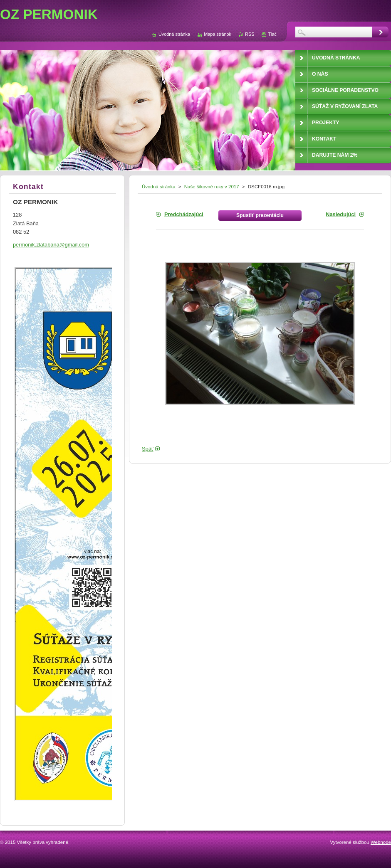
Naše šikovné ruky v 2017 (212, 187)
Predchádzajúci (184, 214)
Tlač (272, 34)
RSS (250, 34)
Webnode (381, 842)
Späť (148, 449)
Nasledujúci (341, 214)
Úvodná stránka (159, 187)
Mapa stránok (218, 34)
